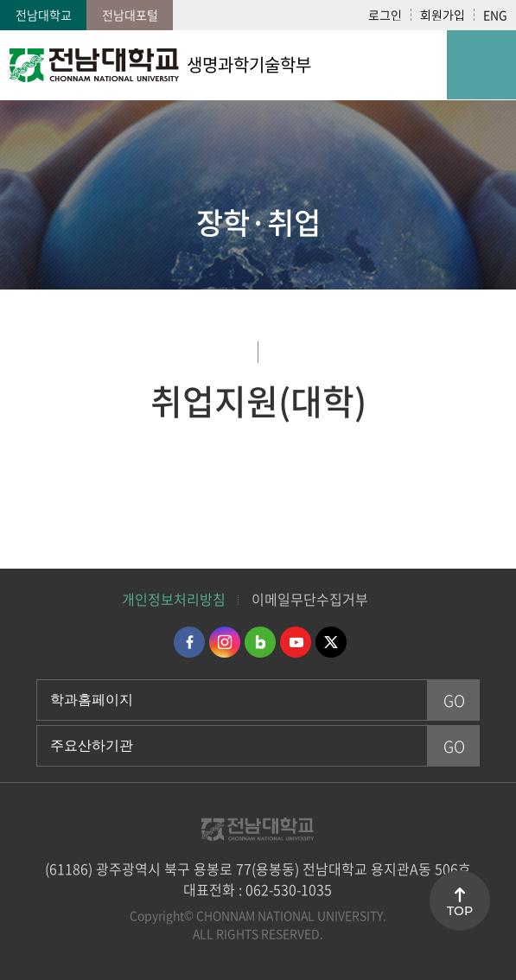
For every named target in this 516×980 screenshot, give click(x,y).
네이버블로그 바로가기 (260, 642)
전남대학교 (44, 15)
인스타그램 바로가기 (225, 642)
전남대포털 (130, 15)
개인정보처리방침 (174, 599)
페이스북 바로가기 (189, 642)
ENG (495, 15)
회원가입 (443, 15)
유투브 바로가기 (296, 642)
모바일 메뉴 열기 (481, 65)
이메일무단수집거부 (310, 599)
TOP (460, 911)
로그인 (385, 15)
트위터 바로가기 (331, 642)
